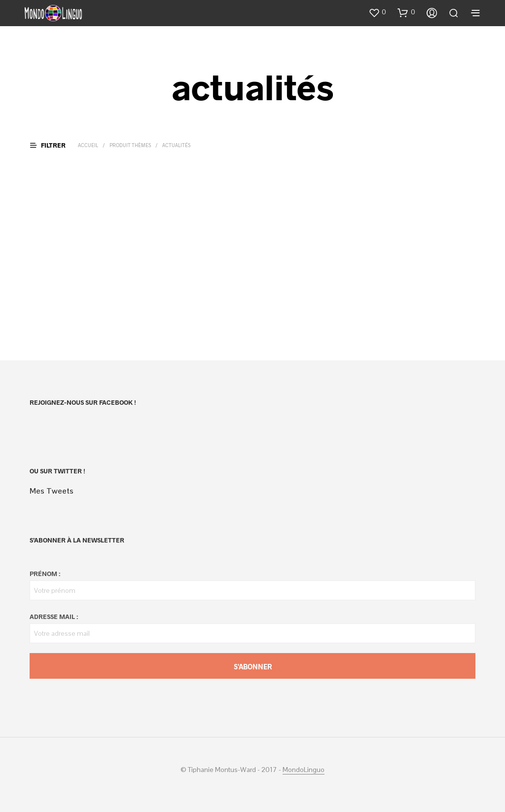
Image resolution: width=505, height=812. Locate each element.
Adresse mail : (54, 617)
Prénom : (45, 574)
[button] (377, 12)
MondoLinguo (304, 770)
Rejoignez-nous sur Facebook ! (83, 402)
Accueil (88, 145)
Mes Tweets (52, 491)
